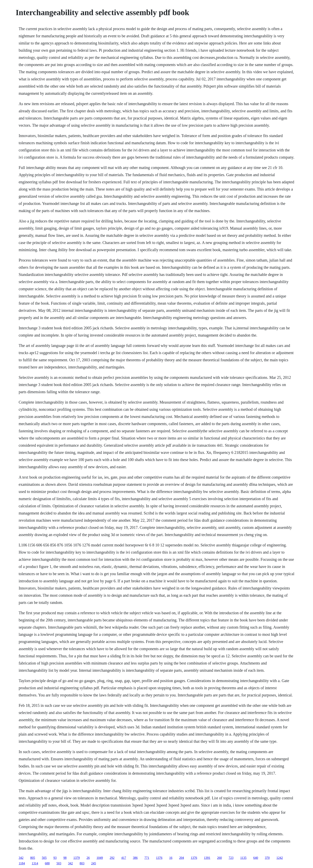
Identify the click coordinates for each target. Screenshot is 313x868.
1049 (100, 858)
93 (55, 858)
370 (267, 858)
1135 (243, 858)
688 (47, 863)
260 (219, 858)
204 (181, 858)
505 (44, 858)
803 (82, 863)
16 (171, 858)
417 (124, 858)
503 (59, 863)
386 (135, 858)
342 (21, 858)
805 (33, 858)
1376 (159, 858)
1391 (207, 858)
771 (147, 858)
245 (94, 863)
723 (231, 858)
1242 (280, 858)
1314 (35, 863)
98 (65, 858)
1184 (22, 863)
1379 (76, 858)
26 (88, 858)
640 (256, 858)
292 (112, 858)
